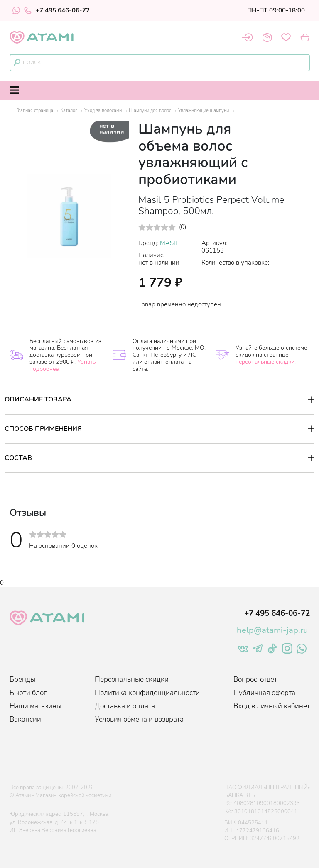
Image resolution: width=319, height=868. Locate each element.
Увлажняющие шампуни (204, 111)
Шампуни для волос (150, 111)
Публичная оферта (264, 693)
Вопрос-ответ (255, 680)
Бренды (22, 680)
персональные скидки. (266, 362)
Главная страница (35, 111)
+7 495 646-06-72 (57, 10)
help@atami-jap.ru (272, 630)
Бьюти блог (28, 693)
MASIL (169, 243)
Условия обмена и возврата (139, 719)
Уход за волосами (103, 111)
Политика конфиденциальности (147, 693)
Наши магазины (36, 706)
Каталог (69, 111)
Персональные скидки (132, 680)
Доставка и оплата (125, 706)
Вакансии (25, 719)
